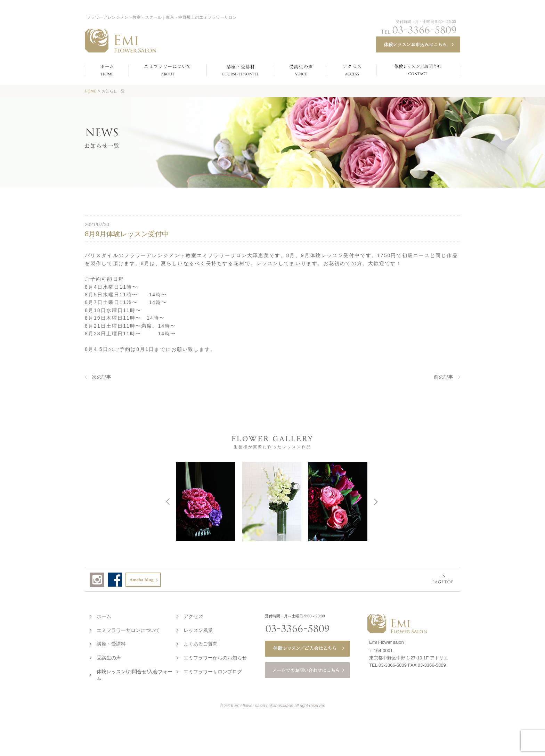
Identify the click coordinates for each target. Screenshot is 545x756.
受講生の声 (109, 656)
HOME (91, 91)
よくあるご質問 (201, 642)
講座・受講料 (111, 642)
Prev (71, 501)
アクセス (193, 615)
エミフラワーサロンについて (128, 629)
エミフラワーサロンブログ (213, 670)
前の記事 (444, 377)
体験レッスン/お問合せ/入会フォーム (135, 674)
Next (472, 501)
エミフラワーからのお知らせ (215, 656)
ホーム (104, 615)
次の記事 (101, 377)
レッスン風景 (198, 629)
